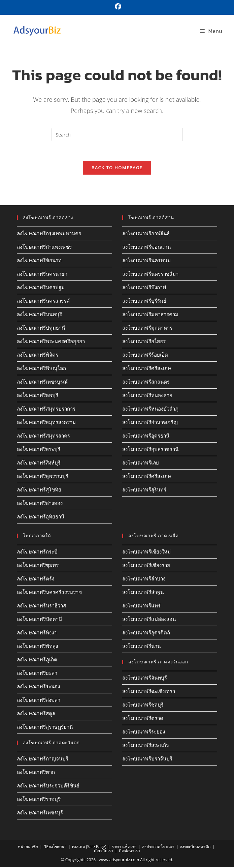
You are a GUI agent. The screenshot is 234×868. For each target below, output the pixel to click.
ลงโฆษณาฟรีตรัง (36, 579)
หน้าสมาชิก (28, 848)
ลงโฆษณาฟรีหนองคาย (147, 396)
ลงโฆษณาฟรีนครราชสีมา (150, 275)
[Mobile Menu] (211, 31)
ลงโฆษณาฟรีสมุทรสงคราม (46, 423)
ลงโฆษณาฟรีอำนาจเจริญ (150, 423)
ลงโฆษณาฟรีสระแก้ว (145, 746)
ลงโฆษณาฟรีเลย (141, 463)
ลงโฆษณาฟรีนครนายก (42, 275)
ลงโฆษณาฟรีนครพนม (146, 261)
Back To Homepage (117, 169)
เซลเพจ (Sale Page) (89, 848)
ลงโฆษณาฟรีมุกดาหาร (147, 329)
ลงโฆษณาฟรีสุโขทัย (39, 490)
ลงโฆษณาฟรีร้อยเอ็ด (145, 356)
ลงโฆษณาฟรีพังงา (37, 633)
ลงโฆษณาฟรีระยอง (144, 732)
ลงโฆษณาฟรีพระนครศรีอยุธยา (51, 342)
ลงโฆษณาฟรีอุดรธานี (146, 437)
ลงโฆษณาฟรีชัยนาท (39, 261)
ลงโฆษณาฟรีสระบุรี (39, 450)
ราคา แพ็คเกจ (124, 848)
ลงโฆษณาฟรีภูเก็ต (37, 660)
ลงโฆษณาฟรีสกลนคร (146, 383)
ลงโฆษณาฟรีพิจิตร (38, 356)
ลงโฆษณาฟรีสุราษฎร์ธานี (45, 728)
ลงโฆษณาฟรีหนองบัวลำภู (150, 410)
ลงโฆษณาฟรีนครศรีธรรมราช (49, 593)
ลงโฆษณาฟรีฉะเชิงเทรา (149, 692)
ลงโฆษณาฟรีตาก (36, 773)
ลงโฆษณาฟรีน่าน (141, 647)
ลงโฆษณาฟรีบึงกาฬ (144, 288)
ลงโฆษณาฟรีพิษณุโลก (41, 369)
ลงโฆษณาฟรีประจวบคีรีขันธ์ (48, 786)
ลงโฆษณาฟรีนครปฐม (41, 288)
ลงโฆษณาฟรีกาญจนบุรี (43, 759)
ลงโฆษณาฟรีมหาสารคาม (150, 315)
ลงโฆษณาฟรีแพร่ (141, 606)
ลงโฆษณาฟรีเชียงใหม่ (146, 552)
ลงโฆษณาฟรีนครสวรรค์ (43, 302)
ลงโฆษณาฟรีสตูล (36, 714)
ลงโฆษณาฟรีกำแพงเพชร (44, 248)
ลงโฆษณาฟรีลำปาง (144, 579)
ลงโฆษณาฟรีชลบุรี (143, 706)
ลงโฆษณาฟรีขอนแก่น (146, 248)
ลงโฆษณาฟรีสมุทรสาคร (43, 437)
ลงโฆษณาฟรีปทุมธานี (41, 329)
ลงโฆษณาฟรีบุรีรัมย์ (144, 302)
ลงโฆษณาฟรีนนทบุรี (39, 315)
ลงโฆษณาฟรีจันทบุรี (145, 679)
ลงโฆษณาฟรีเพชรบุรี (40, 813)
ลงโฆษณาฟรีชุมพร (38, 566)
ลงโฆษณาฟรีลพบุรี (38, 396)
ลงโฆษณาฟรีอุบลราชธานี (150, 450)
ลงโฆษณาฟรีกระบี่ (37, 552)
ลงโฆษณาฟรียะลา (37, 674)
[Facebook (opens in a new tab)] (117, 7)
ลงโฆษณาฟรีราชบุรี (39, 800)
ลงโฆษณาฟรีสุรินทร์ (144, 490)
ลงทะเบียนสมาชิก (195, 848)
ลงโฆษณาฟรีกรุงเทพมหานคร (49, 234)
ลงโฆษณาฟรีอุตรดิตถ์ (146, 633)
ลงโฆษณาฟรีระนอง (38, 687)
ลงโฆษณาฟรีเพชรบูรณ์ (42, 383)
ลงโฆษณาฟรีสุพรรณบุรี (43, 477)
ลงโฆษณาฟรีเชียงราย (146, 566)
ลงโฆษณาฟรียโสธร (144, 342)
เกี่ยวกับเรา (104, 852)
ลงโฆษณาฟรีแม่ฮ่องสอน (149, 620)
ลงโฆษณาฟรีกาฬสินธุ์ (146, 234)
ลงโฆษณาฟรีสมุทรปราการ (46, 410)
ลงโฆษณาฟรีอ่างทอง (40, 504)
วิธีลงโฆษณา (55, 848)
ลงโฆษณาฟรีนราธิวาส (41, 606)
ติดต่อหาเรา (129, 852)
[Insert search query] (117, 134)
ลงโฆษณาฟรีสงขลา (39, 701)
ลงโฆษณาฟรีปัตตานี (39, 620)
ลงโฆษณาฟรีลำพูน (143, 593)
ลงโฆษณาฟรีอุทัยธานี (41, 517)
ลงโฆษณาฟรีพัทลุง (37, 647)
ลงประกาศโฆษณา (158, 848)
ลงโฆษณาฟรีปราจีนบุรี (147, 759)
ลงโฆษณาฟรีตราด (143, 719)
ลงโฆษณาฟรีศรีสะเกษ (147, 369)
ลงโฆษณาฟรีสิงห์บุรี (39, 463)
